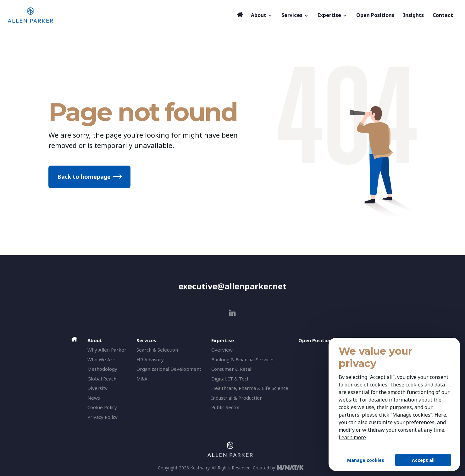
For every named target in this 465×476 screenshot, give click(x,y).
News (94, 398)
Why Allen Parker (107, 350)
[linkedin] (232, 313)
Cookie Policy (102, 407)
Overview (222, 350)
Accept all (423, 460)
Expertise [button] (332, 15)
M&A (142, 379)
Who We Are (101, 359)
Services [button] (295, 15)
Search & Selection (157, 350)
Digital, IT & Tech (230, 379)
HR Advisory (150, 359)
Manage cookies (366, 460)
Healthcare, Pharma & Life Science (250, 388)
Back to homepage (84, 177)
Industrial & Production (237, 398)
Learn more (352, 437)
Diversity (97, 388)
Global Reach (102, 379)
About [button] (262, 15)
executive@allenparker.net (232, 286)
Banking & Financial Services (243, 359)
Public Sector (226, 407)
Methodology (102, 369)
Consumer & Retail (232, 369)
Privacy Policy (102, 417)
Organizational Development (169, 369)
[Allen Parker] (121, 15)
